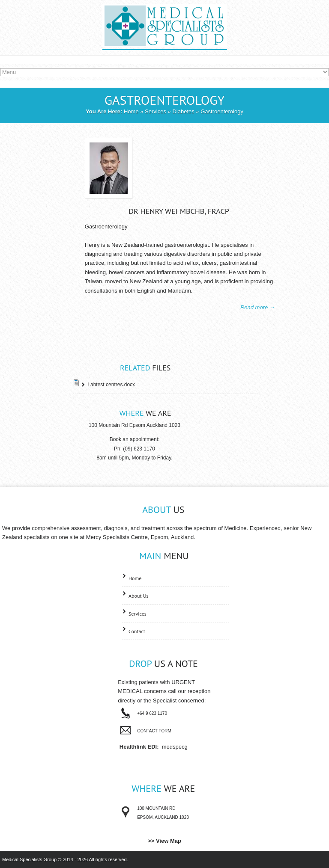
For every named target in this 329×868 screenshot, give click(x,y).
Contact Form (154, 731)
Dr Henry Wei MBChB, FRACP (179, 211)
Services (156, 111)
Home (131, 111)
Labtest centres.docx (111, 385)
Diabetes (183, 111)
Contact (137, 631)
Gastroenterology (106, 227)
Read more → (258, 307)
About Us (139, 596)
